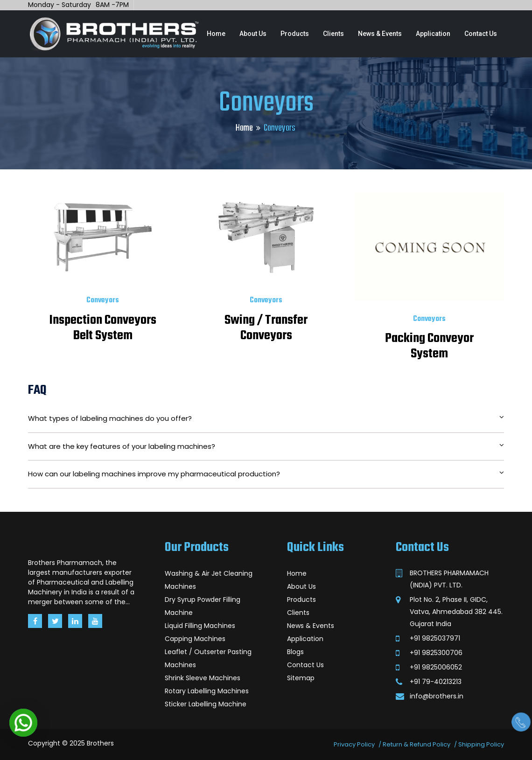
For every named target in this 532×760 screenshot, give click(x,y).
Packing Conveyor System (429, 346)
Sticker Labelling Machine (206, 704)
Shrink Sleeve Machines (203, 678)
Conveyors (103, 300)
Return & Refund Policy (416, 744)
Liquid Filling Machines (200, 626)
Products (295, 34)
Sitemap (301, 678)
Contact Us (481, 34)
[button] (23, 723)
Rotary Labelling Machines (207, 691)
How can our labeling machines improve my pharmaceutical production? (266, 474)
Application (433, 34)
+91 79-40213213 (436, 682)
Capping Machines (195, 639)
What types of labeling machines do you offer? (266, 418)
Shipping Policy (481, 744)
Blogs (295, 652)
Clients (333, 34)
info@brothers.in (437, 696)
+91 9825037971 (435, 638)
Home (216, 34)
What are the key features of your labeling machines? (266, 446)
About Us (253, 34)
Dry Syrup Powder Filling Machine (203, 606)
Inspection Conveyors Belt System (103, 328)
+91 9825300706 (436, 653)
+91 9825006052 (436, 667)
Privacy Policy (354, 744)
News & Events (380, 34)
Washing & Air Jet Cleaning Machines (209, 580)
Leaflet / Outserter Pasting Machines (208, 658)
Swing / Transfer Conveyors (266, 328)
